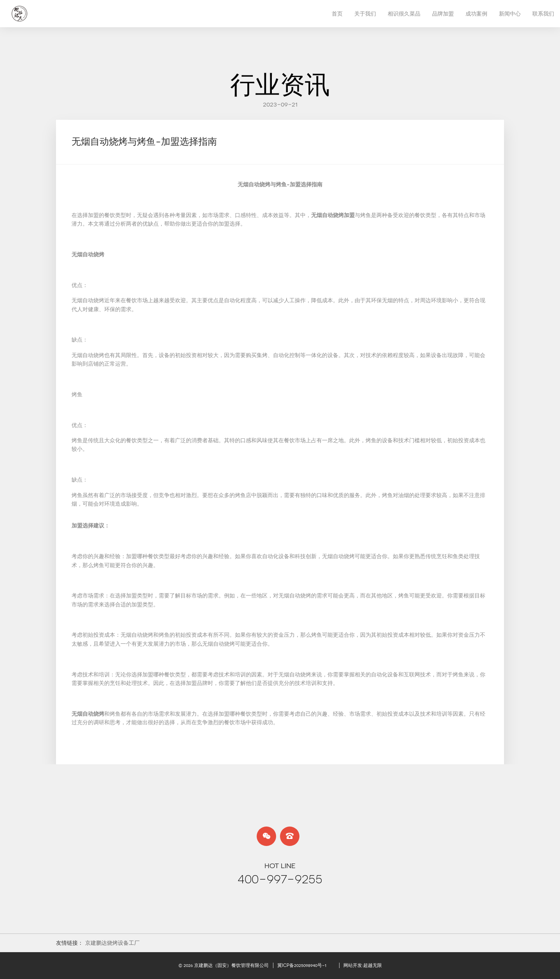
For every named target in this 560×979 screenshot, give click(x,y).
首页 (337, 14)
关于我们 (365, 14)
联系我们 (543, 14)
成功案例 (476, 14)
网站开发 (353, 965)
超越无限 (373, 965)
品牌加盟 (443, 14)
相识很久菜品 (404, 14)
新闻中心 (510, 14)
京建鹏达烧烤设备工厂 (112, 943)
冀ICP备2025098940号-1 (302, 965)
